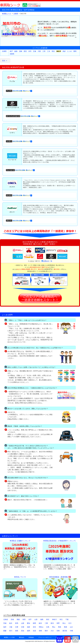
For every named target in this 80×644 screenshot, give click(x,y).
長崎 (40, 631)
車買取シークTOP (9, 637)
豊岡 (75, 51)
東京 (48, 619)
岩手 (30, 619)
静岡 (34, 623)
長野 (58, 623)
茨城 (5, 623)
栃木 (11, 623)
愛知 (28, 623)
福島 (42, 619)
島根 (65, 627)
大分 (52, 631)
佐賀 (34, 631)
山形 (36, 619)
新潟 (52, 623)
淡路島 (12, 54)
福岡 (28, 631)
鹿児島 (65, 631)
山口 (71, 627)
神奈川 (54, 619)
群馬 (17, 623)
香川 (11, 631)
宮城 (12, 619)
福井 (5, 627)
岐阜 (40, 623)
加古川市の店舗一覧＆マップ (18, 91)
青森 (18, 619)
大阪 (11, 627)
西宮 (25, 51)
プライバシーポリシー (45, 637)
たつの (69, 51)
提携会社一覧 (48, 261)
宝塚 (35, 51)
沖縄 (71, 631)
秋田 (24, 619)
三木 (49, 51)
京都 (23, 627)
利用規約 (31, 637)
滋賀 (28, 627)
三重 (46, 623)
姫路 (16, 51)
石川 (70, 623)
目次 (4, 61)
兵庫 (17, 627)
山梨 (23, 623)
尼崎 (21, 51)
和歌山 (41, 627)
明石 (53, 51)
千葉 (67, 619)
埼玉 (61, 619)
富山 (64, 623)
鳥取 (60, 627)
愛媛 (5, 631)
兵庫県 (4, 51)
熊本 (46, 631)
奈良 (34, 627)
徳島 (17, 631)
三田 (44, 51)
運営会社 (22, 637)
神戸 (11, 51)
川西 (39, 51)
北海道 (6, 619)
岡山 (54, 627)
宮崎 (58, 631)
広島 (48, 627)
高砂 (64, 51)
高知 (23, 631)
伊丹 (30, 51)
